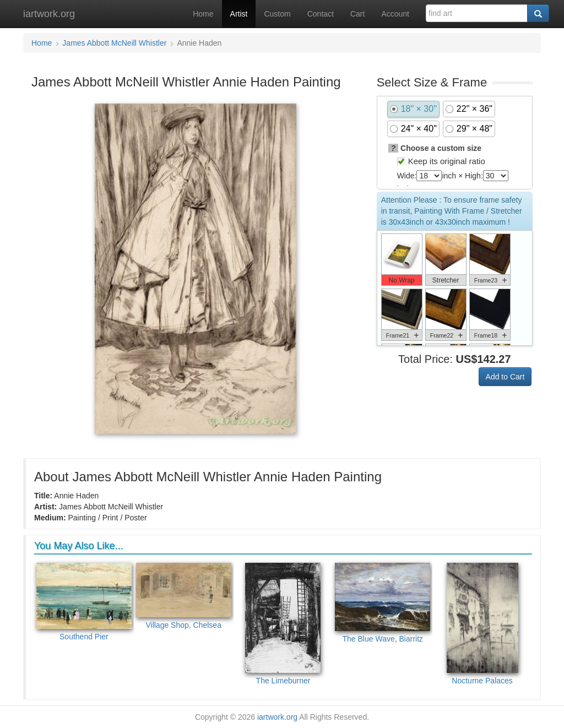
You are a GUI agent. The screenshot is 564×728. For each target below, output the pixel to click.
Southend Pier (84, 602)
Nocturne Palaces (482, 624)
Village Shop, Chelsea (184, 596)
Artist (239, 14)
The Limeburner (283, 624)
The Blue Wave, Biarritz (383, 603)
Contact (321, 14)
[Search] (538, 13)
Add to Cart (505, 377)
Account (395, 14)
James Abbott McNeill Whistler (114, 43)
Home (203, 14)
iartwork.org (49, 14)
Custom (277, 14)
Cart (357, 14)
